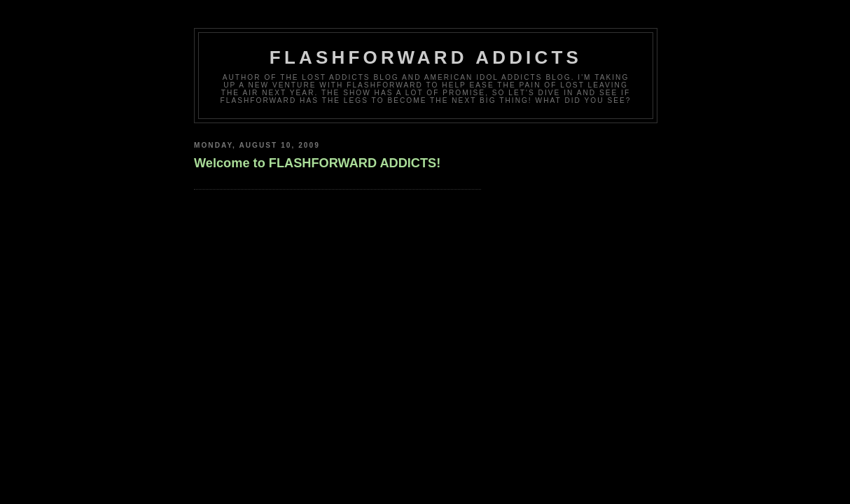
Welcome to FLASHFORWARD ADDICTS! (317, 163)
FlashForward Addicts (426, 57)
